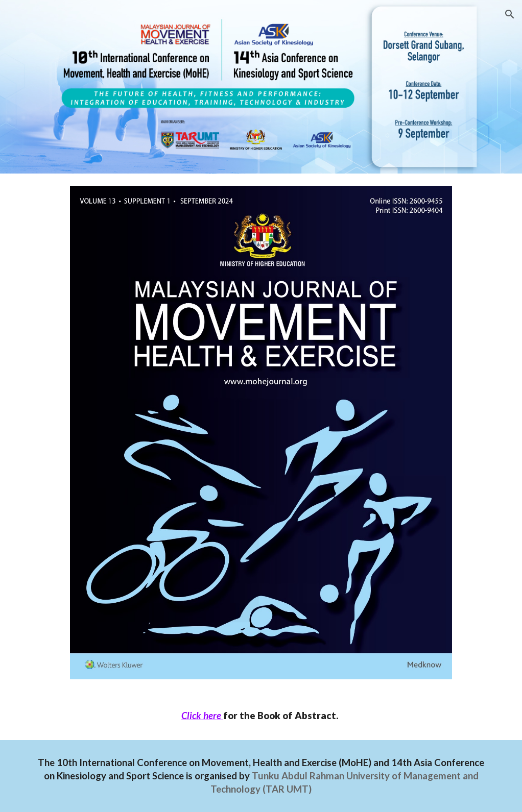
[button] (510, 14)
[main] (261, 716)
